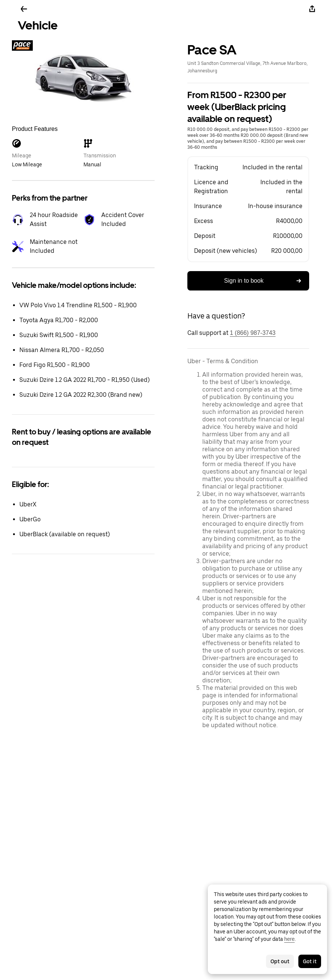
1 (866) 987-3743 (253, 333)
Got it (310, 961)
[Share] (312, 9)
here (289, 939)
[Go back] (24, 9)
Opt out (280, 961)
